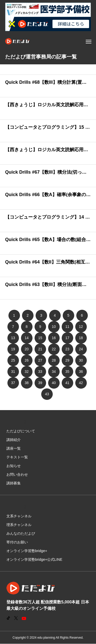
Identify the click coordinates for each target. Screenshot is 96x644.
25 (13, 360)
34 (54, 372)
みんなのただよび (21, 533)
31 (13, 372)
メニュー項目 (19, 422)
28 (54, 360)
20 (27, 349)
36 (81, 372)
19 (13, 349)
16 (54, 338)
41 (67, 383)
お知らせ (14, 466)
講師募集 (14, 483)
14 (27, 338)
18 (81, 338)
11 (67, 327)
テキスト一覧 (17, 457)
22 (54, 349)
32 (27, 372)
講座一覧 (14, 448)
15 (40, 338)
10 (54, 327)
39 (40, 383)
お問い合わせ (17, 474)
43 (47, 394)
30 (81, 360)
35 (67, 372)
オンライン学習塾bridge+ (27, 551)
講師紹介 (14, 440)
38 (27, 383)
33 (40, 372)
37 (13, 383)
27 (40, 360)
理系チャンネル (19, 525)
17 (67, 338)
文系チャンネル (19, 516)
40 (54, 383)
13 (13, 338)
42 (81, 383)
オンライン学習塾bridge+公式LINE (34, 559)
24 (81, 349)
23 (67, 349)
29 (67, 360)
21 (40, 349)
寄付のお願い (17, 542)
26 (27, 360)
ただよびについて (21, 431)
